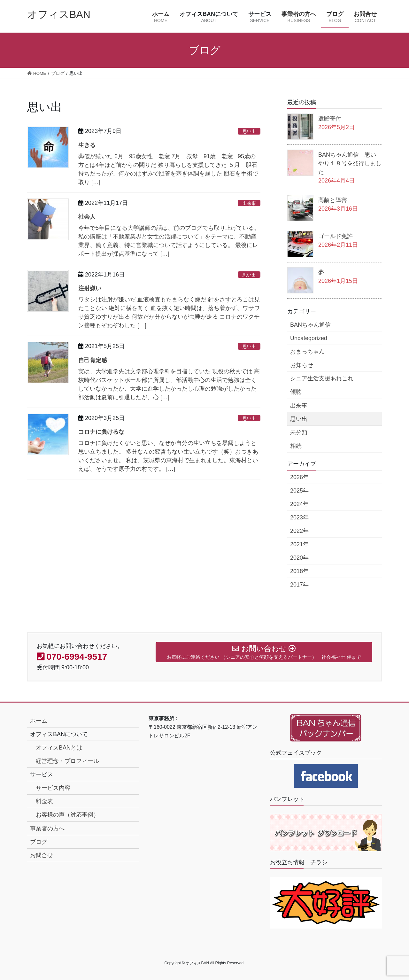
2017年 (299, 585)
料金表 (44, 801)
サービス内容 (53, 788)
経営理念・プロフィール (67, 761)
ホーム (39, 721)
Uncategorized (309, 338)
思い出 (249, 131)
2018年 (299, 571)
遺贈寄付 (330, 119)
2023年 (299, 517)
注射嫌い (90, 288)
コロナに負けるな (101, 432)
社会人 (87, 217)
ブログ (39, 842)
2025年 (299, 491)
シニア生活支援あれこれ (322, 378)
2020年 (299, 558)
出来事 (249, 203)
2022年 (299, 531)
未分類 (299, 432)
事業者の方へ (47, 828)
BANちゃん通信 (310, 325)
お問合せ (42, 855)
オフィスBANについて (59, 734)
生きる (87, 145)
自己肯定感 (93, 360)
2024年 (299, 504)
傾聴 (296, 392)
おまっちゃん (307, 352)
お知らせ (302, 365)
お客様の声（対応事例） (67, 815)
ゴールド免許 (336, 236)
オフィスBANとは (59, 748)
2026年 (299, 477)
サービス (42, 774)
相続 (296, 446)
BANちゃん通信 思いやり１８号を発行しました (350, 163)
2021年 (299, 544)
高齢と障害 (333, 200)
